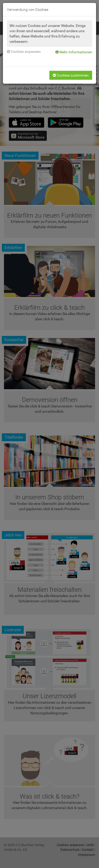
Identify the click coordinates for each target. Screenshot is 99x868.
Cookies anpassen (24, 51)
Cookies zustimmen (71, 75)
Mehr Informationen (74, 52)
